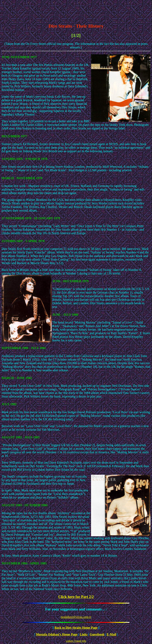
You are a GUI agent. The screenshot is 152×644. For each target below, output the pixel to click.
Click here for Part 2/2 (76, 597)
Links (84, 634)
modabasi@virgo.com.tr (76, 617)
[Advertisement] (76, 11)
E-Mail (111, 634)
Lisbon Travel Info (76, 641)
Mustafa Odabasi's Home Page (57, 634)
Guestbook (97, 634)
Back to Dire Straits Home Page (76, 628)
